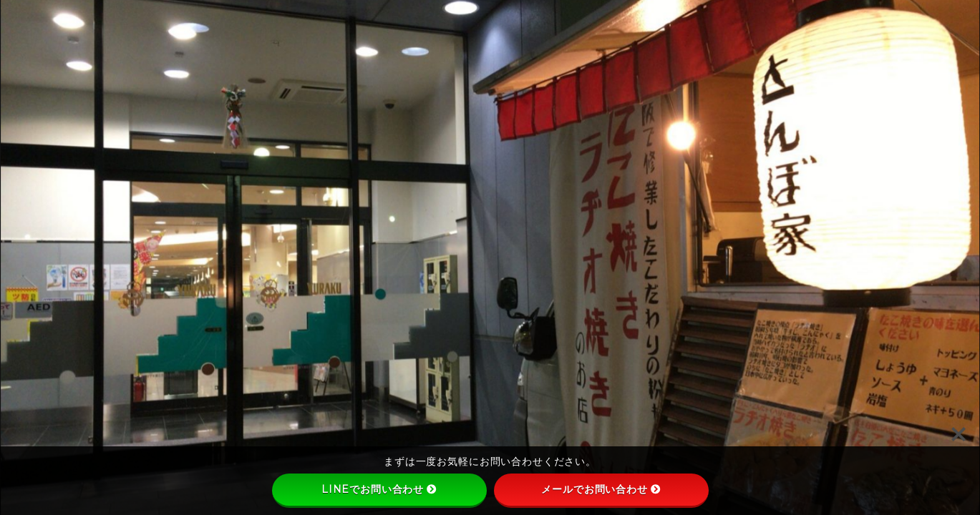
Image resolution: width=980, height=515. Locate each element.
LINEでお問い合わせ (379, 489)
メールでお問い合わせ (601, 489)
